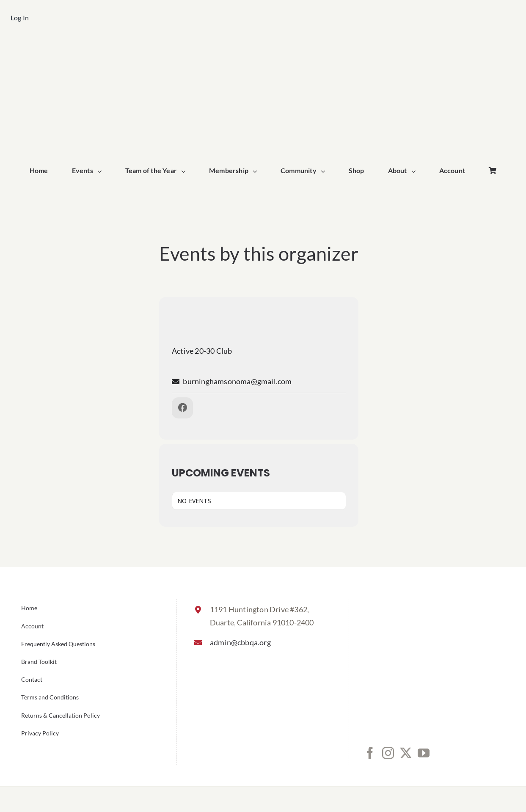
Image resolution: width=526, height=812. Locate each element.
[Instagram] (388, 753)
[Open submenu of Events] (102, 171)
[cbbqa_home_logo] (263, 49)
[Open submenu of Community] (325, 171)
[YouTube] (424, 753)
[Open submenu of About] (416, 171)
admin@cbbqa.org (240, 642)
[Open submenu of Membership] (257, 171)
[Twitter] (406, 753)
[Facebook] (370, 753)
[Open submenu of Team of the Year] (185, 171)
